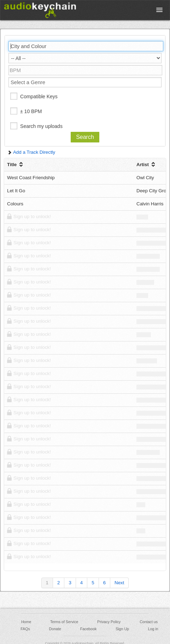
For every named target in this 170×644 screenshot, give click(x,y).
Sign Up (122, 629)
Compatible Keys (39, 96)
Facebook (89, 629)
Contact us (149, 622)
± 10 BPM (31, 111)
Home (26, 622)
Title (16, 165)
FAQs (25, 629)
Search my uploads (41, 126)
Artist (146, 165)
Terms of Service (64, 622)
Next (119, 583)
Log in (153, 629)
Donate (55, 629)
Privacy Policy (109, 622)
